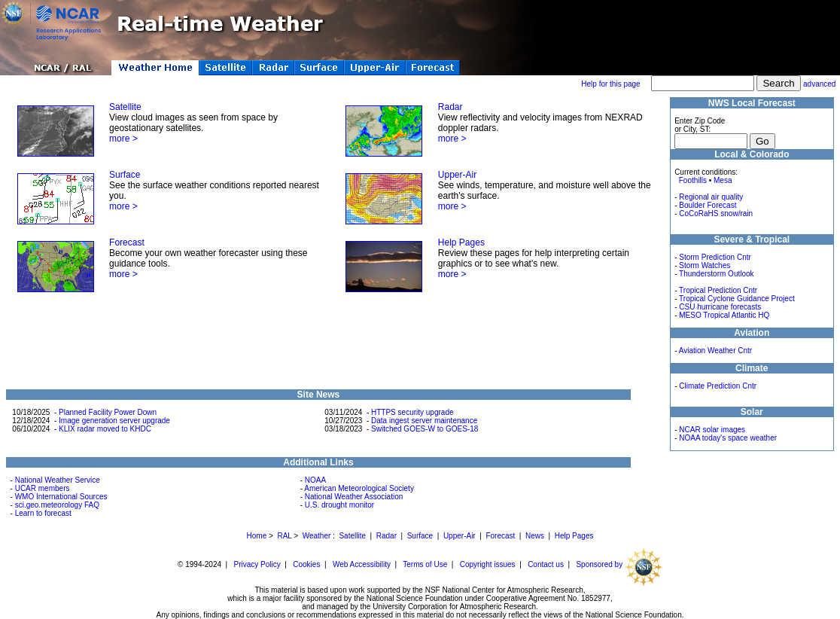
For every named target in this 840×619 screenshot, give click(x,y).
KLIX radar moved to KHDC (105, 429)
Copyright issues (488, 564)
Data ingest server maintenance (424, 421)
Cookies (306, 564)
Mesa (723, 180)
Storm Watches (705, 265)
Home (257, 536)
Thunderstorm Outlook (717, 274)
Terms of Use (425, 564)
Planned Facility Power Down (108, 412)
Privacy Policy (257, 564)
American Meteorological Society (359, 488)
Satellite (125, 107)
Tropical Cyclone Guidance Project (737, 299)
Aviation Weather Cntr (715, 351)
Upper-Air (457, 175)
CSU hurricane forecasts (720, 307)
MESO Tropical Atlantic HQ (724, 315)
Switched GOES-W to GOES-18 (425, 429)
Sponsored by (619, 564)
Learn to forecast (43, 513)
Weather (317, 536)
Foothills (693, 180)
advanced (819, 84)
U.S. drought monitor (339, 505)
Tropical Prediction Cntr (718, 290)
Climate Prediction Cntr (718, 386)
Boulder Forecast (708, 205)
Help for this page (610, 84)
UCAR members (43, 488)
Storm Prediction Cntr (715, 257)
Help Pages (461, 242)
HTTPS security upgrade (412, 412)
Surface (125, 175)
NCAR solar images (712, 430)
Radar (450, 107)
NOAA (315, 480)
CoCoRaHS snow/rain (716, 213)
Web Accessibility (362, 564)
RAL (284, 536)
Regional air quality (711, 197)
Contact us (546, 564)
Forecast (127, 242)
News (535, 536)
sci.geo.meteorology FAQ (57, 505)
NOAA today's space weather (728, 438)
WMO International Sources (61, 497)
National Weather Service (58, 480)
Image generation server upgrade (114, 421)
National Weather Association (354, 497)
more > (123, 139)
